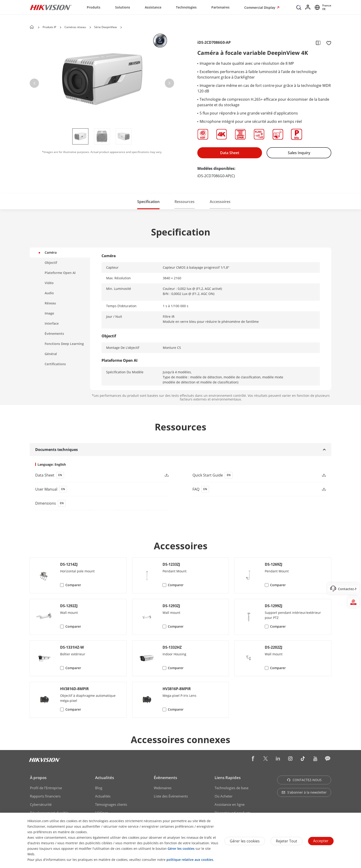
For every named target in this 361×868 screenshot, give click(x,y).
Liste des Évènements (171, 796)
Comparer (73, 585)
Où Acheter (224, 796)
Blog (99, 788)
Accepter (321, 841)
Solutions (123, 7)
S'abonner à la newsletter (304, 792)
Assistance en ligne (230, 804)
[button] (61, 27)
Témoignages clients (111, 804)
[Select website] (322, 7)
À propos (38, 778)
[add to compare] (318, 43)
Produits (94, 7)
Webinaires (163, 788)
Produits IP (49, 27)
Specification (148, 202)
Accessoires (220, 202)
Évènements (165, 778)
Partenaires (220, 7)
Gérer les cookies (245, 841)
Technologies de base (231, 788)
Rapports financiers (45, 796)
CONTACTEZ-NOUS (304, 780)
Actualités (105, 778)
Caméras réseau (75, 27)
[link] (95, 475)
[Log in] (308, 7)
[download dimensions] (102, 503)
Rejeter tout (287, 841)
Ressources (185, 202)
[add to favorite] (327, 43)
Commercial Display (260, 7)
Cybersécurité (41, 804)
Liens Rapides (228, 778)
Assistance (153, 7)
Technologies (186, 7)
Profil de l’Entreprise (46, 788)
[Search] (299, 7)
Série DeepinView (105, 27)
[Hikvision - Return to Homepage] (51, 7)
